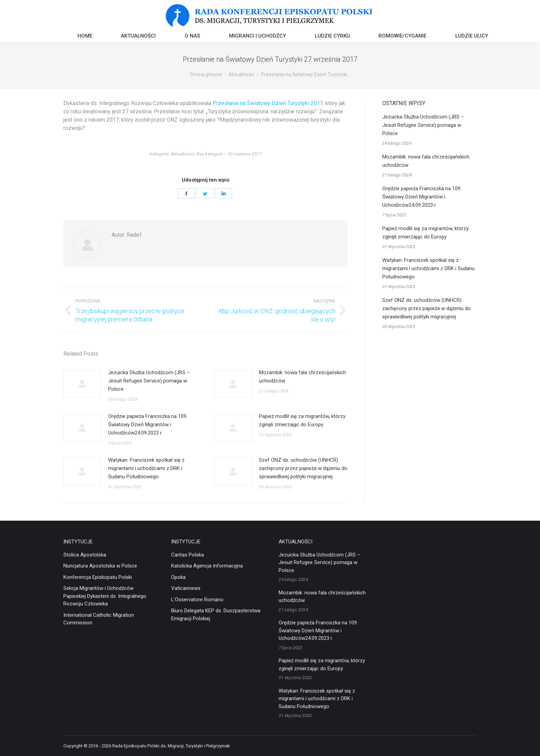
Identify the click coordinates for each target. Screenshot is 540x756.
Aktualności (183, 154)
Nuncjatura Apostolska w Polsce (100, 566)
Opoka (178, 577)
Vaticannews (186, 588)
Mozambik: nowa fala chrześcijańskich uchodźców (303, 377)
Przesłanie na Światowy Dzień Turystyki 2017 (268, 103)
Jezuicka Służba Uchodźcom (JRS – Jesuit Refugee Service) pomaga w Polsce (149, 381)
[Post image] (82, 384)
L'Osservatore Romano (197, 600)
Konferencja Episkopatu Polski (98, 577)
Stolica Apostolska (85, 555)
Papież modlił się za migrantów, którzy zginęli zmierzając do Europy (302, 420)
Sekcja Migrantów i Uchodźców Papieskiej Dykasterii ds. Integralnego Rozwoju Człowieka (105, 596)
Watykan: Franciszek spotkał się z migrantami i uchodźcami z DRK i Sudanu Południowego (146, 468)
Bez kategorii (210, 154)
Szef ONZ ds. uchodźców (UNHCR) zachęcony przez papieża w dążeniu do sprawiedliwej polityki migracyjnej (303, 468)
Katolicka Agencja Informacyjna (207, 566)
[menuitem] (85, 37)
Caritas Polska (188, 555)
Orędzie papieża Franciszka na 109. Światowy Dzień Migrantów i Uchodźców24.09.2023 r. (148, 425)
